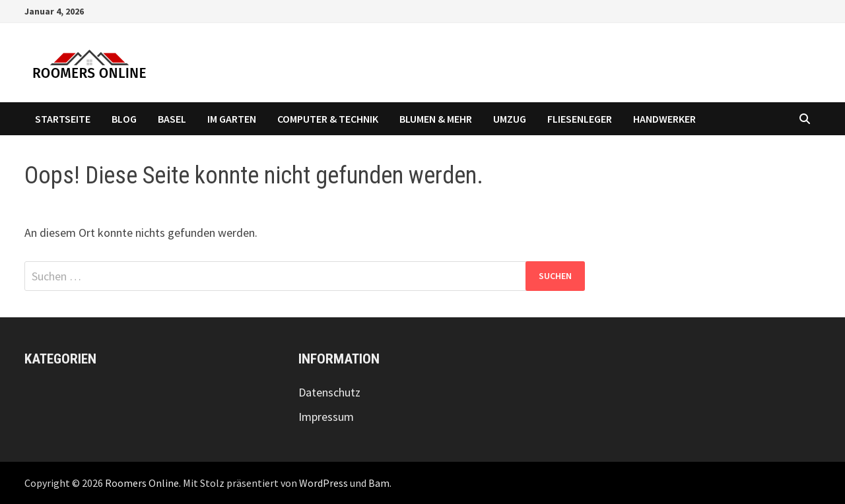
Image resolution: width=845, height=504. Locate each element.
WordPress (323, 483)
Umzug (510, 119)
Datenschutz (329, 392)
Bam (379, 483)
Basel (172, 119)
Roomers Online (142, 483)
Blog (124, 119)
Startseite (63, 119)
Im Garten (232, 119)
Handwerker (664, 119)
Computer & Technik (328, 119)
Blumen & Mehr (436, 119)
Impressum (326, 417)
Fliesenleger (580, 119)
